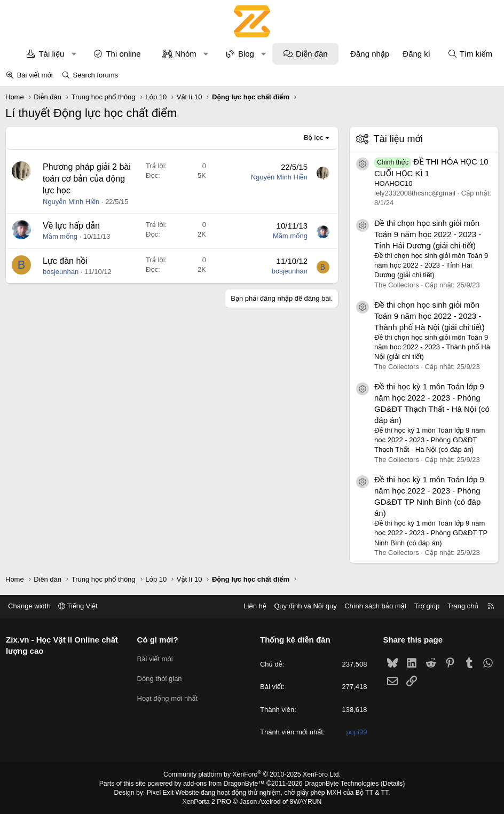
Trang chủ (461, 606)
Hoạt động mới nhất (169, 697)
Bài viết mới (35, 75)
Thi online (123, 54)
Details (390, 784)
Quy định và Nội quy (303, 606)
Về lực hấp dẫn (71, 226)
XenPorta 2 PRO (207, 801)
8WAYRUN (305, 801)
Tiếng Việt (80, 606)
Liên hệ (253, 606)
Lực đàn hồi (65, 261)
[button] (74, 54)
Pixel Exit (162, 792)
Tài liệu (51, 54)
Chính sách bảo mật (373, 606)
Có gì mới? (159, 640)
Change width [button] (31, 606)
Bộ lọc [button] (314, 138)
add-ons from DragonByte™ (225, 784)
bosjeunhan (61, 272)
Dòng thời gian (161, 677)
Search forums (95, 75)
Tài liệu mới (398, 139)
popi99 (355, 732)
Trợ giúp (425, 606)
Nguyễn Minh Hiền (71, 202)
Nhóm (186, 54)
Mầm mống (60, 236)
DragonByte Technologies (340, 784)
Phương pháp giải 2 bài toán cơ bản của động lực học (87, 179)
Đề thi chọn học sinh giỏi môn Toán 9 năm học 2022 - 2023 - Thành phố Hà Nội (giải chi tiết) (430, 316)
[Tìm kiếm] (470, 54)
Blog (246, 54)
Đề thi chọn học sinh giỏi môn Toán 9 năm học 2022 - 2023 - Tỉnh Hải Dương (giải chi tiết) (428, 234)
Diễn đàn (312, 54)
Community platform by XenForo (252, 774)
